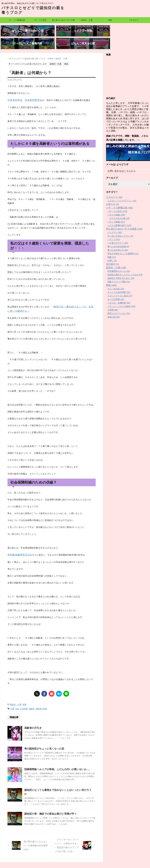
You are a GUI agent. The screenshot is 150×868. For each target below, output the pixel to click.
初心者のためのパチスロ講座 (63, 21)
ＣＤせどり (134, 20)
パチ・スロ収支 (40, 20)
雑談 (110, 20)
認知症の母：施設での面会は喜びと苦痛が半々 (49, 799)
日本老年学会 (14, 91)
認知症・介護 (87, 20)
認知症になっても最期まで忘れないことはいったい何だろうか (57, 779)
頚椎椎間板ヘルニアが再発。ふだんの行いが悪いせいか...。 (56, 758)
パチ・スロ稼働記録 (16, 20)
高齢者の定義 (41, 698)
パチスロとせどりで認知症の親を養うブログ (75, 859)
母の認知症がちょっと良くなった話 (43, 737)
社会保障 (24, 698)
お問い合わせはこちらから (120, 162)
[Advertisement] (128, 67)
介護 (12, 698)
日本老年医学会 (31, 91)
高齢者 (32, 698)
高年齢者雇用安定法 (17, 545)
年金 (17, 698)
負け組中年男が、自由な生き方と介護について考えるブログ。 (75, 854)
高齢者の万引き (33, 717)
